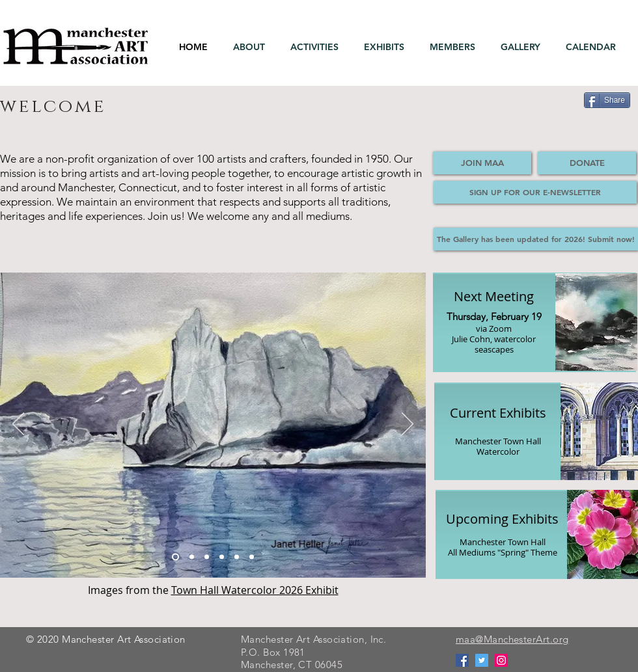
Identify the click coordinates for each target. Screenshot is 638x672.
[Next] (408, 425)
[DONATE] (587, 163)
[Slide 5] (207, 557)
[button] (252, 47)
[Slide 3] (192, 557)
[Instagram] (501, 660)
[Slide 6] (237, 557)
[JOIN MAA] (482, 163)
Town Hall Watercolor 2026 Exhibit (255, 590)
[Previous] (18, 425)
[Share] (607, 100)
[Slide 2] (252, 557)
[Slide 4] (222, 557)
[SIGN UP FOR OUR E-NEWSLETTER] (535, 192)
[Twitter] (482, 660)
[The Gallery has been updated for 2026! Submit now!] (536, 239)
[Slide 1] (175, 557)
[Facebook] (462, 660)
